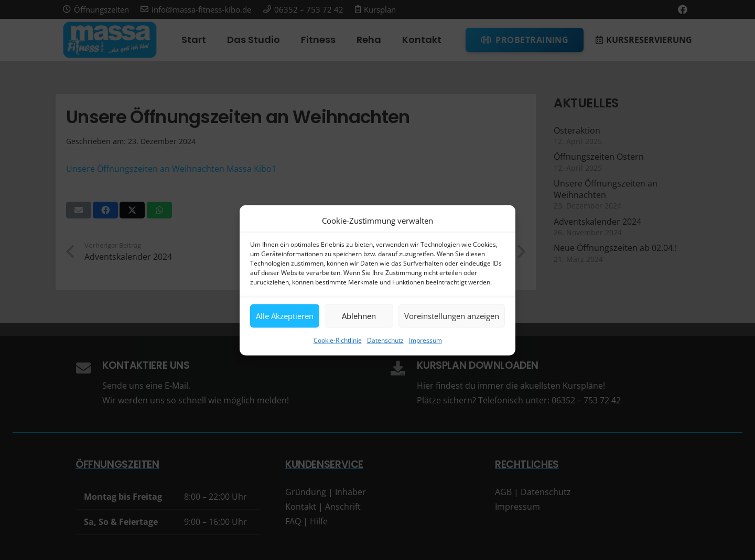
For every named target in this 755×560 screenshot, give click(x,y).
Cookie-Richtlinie (338, 340)
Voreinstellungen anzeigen (452, 316)
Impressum (425, 340)
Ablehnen (359, 316)
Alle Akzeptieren (285, 316)
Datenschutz (385, 340)
